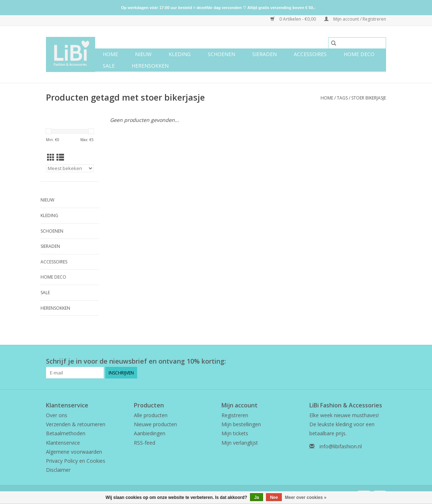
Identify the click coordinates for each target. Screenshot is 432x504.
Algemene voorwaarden (74, 452)
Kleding (180, 54)
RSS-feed (145, 443)
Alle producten (151, 415)
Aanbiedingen (150, 433)
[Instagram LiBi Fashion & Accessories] (380, 361)
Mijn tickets (235, 433)
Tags (342, 98)
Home (110, 54)
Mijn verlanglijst (240, 443)
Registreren (235, 415)
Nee (274, 497)
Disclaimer (58, 470)
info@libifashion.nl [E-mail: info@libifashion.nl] (341, 446)
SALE (109, 66)
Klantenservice (63, 443)
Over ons (57, 415)
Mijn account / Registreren (355, 19)
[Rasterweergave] (51, 157)
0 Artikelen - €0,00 (294, 19)
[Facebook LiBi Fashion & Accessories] (367, 361)
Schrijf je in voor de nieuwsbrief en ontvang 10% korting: (136, 361)
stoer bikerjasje (369, 98)
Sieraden (264, 54)
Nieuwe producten (155, 424)
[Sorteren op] (70, 168)
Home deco (359, 54)
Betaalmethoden (66, 433)
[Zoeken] (357, 43)
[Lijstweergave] (60, 157)
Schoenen (221, 54)
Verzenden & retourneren (76, 424)
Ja (256, 497)
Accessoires (310, 54)
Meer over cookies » (306, 497)
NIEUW (143, 54)
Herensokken (150, 66)
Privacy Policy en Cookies (76, 461)
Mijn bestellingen (241, 424)
